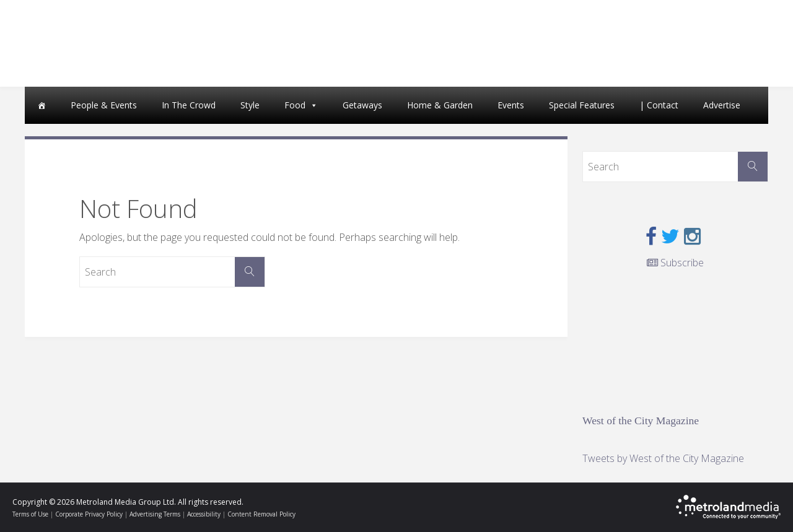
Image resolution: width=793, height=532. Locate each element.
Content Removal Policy (261, 514)
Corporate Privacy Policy (89, 514)
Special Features (582, 105)
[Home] (42, 105)
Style (250, 105)
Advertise (722, 105)
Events (511, 105)
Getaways (362, 105)
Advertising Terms (155, 514)
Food (295, 105)
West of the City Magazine (641, 421)
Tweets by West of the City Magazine (663, 458)
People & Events (104, 105)
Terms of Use (30, 514)
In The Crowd (189, 105)
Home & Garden (440, 105)
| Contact (659, 105)
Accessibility (204, 514)
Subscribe (675, 263)
